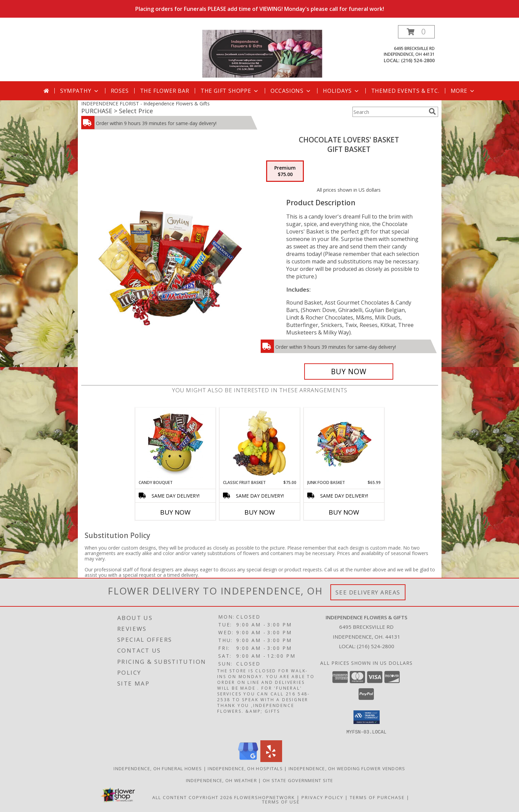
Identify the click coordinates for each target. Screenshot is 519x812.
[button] (416, 32)
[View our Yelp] (271, 760)
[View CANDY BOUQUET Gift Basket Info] (175, 444)
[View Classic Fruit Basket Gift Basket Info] (259, 444)
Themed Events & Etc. (405, 91)
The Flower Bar (165, 91)
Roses (120, 91)
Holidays (341, 91)
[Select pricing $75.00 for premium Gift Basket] (285, 171)
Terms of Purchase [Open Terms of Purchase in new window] (377, 797)
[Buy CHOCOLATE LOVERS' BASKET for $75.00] (349, 372)
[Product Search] (389, 112)
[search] (432, 111)
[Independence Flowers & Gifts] (262, 53)
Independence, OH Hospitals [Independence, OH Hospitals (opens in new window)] (245, 768)
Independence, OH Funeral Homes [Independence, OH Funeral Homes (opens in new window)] (158, 768)
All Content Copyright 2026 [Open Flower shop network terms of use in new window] (192, 797)
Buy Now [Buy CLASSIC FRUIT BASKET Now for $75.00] (260, 512)
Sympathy (80, 91)
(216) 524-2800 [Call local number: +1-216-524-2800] (418, 60)
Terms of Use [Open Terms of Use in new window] (281, 801)
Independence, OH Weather (221, 780)
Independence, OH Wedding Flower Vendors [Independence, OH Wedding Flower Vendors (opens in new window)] (347, 768)
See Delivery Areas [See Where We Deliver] (368, 592)
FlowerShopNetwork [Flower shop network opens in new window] (265, 797)
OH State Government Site (298, 780)
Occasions (291, 91)
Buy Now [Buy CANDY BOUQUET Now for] (175, 512)
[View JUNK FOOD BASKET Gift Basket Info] (344, 444)
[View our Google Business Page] (248, 760)
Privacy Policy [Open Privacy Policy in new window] (322, 797)
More (463, 91)
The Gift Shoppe (230, 91)
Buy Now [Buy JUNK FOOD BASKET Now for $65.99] (344, 512)
